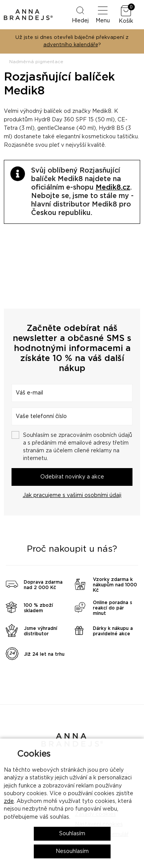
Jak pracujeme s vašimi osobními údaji (72, 495)
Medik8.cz (113, 188)
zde (9, 801)
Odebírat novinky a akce (72, 477)
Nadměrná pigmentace (36, 62)
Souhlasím (72, 834)
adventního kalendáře (71, 45)
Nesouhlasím (72, 851)
